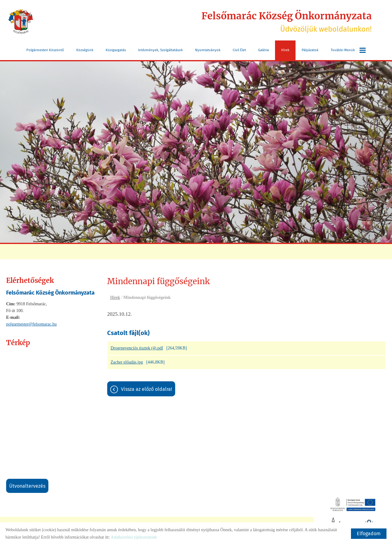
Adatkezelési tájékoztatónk (134, 537)
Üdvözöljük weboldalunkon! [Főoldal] (283, 21)
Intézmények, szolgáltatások (160, 50)
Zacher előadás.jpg (127, 362)
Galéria (264, 50)
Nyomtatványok (208, 50)
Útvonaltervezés (27, 485)
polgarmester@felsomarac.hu (31, 324)
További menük (348, 50)
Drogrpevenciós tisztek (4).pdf (137, 348)
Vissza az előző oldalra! (147, 389)
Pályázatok (310, 50)
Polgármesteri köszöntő (45, 50)
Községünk (85, 50)
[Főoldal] (22, 21)
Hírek (285, 50)
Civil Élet (239, 50)
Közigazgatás (116, 50)
